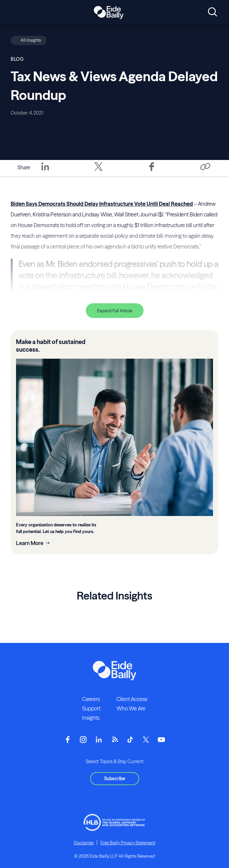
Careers (91, 699)
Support (91, 708)
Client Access (132, 699)
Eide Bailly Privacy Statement (128, 843)
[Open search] (212, 12)
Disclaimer (84, 843)
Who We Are (131, 708)
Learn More (30, 543)
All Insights (31, 40)
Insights (91, 718)
